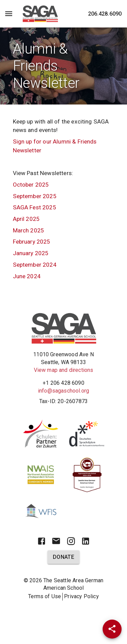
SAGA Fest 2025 (35, 207)
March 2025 (29, 230)
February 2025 (32, 242)
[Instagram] (71, 541)
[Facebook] (41, 541)
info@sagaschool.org (63, 391)
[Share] (112, 629)
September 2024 (35, 265)
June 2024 (27, 276)
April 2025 (26, 219)
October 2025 (31, 185)
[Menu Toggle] (9, 14)
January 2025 (31, 253)
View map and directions (64, 370)
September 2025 (35, 196)
